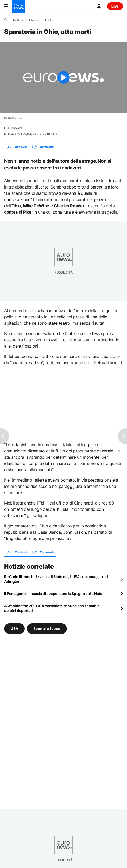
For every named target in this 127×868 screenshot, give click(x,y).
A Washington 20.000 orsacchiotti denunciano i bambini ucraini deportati (52, 608)
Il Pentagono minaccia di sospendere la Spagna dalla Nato (53, 594)
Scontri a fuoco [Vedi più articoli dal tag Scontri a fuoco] (47, 629)
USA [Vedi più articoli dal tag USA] (14, 629)
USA (48, 20)
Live (115, 6)
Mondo (34, 20)
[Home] (6, 20)
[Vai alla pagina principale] (19, 6)
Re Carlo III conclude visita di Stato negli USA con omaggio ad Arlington (56, 579)
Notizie (18, 20)
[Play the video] (63, 78)
